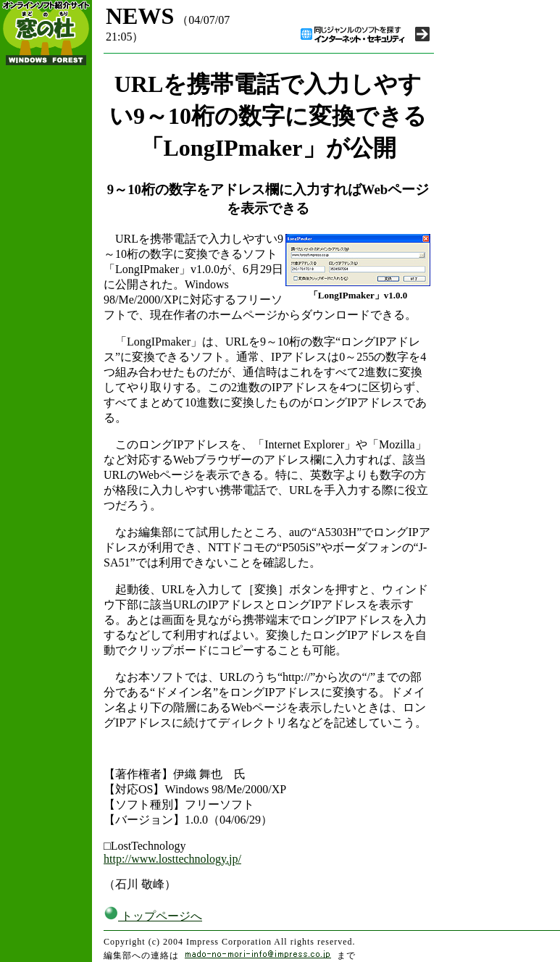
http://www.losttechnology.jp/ (172, 859)
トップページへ (153, 916)
